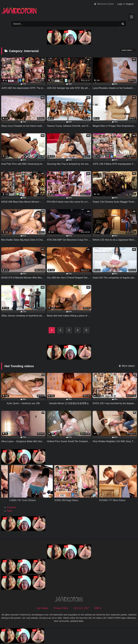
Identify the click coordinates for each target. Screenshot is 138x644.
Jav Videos (43, 608)
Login (120, 4)
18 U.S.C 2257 (81, 608)
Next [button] (9, 511)
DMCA (98, 608)
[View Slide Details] (29, 497)
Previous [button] (12, 507)
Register (130, 4)
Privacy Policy (61, 608)
